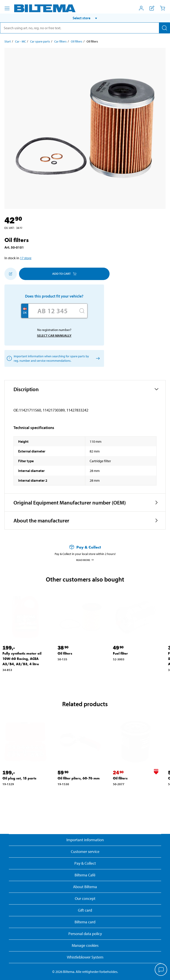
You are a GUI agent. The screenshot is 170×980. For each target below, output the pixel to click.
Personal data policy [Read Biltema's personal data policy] (85, 934)
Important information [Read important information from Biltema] (85, 840)
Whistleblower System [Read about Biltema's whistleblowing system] (85, 957)
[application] (161, 970)
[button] (85, 18)
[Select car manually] (97, 358)
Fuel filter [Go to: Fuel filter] (120, 653)
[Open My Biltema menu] (141, 8)
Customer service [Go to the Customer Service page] (85, 851)
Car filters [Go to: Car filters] (60, 41)
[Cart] (162, 8)
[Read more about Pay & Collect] (85, 547)
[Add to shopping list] (11, 274)
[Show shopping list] (152, 8)
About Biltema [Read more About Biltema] (85, 887)
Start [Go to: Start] (8, 41)
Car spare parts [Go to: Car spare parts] (40, 41)
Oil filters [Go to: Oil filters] (77, 41)
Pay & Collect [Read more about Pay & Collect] (85, 863)
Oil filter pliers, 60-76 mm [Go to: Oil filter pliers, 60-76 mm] (79, 778)
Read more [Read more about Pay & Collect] (85, 560)
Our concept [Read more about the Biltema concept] (85, 898)
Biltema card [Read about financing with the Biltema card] (85, 922)
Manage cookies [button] (85, 945)
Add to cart (64, 274)
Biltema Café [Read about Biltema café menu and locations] (85, 875)
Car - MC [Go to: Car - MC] (20, 41)
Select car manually (54, 335)
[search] (85, 28)
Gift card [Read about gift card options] (85, 910)
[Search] (164, 28)
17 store (26, 258)
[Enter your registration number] (52, 311)
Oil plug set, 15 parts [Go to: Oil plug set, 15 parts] (19, 778)
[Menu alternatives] (7, 8)
